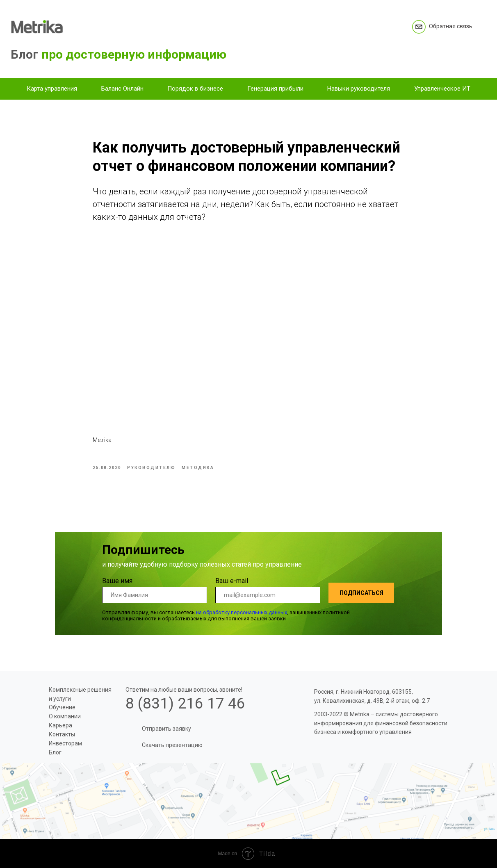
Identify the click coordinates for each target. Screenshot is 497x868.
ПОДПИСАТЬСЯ (361, 593)
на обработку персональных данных (242, 612)
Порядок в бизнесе (195, 89)
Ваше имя (117, 581)
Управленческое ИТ (442, 89)
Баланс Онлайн (122, 89)
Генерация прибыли (275, 89)
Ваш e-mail (232, 581)
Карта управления (52, 89)
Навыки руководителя (359, 89)
